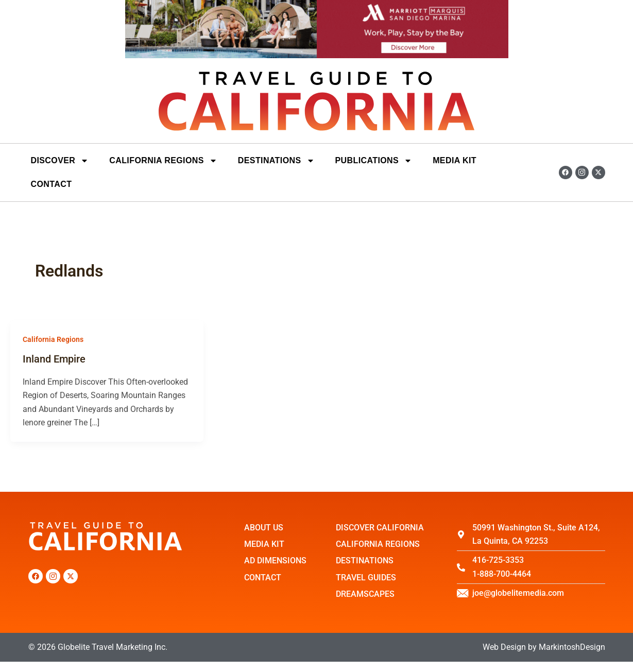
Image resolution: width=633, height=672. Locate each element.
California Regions (163, 161)
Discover (60, 161)
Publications (374, 161)
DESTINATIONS (276, 161)
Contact (52, 184)
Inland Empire (54, 359)
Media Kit (455, 160)
